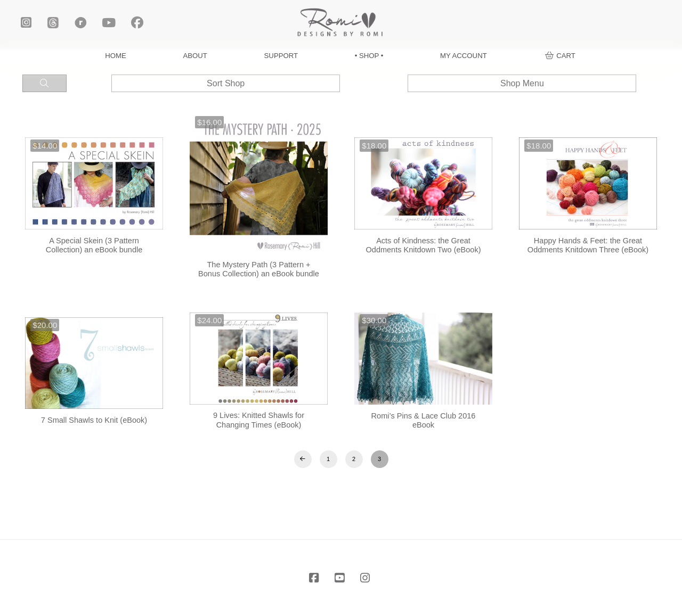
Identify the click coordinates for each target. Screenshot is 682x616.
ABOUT (195, 56)
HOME (116, 56)
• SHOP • (369, 56)
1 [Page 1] (328, 459)
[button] (560, 56)
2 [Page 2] (354, 459)
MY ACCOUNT (464, 56)
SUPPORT (281, 56)
